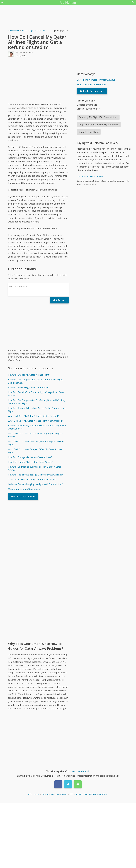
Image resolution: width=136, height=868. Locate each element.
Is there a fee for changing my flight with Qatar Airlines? (36, 484)
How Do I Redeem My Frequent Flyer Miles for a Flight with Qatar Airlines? (37, 427)
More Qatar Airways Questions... (24, 489)
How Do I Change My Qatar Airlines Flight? (29, 375)
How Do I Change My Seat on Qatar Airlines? (30, 457)
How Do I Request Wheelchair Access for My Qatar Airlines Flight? (37, 410)
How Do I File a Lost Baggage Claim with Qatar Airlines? (35, 475)
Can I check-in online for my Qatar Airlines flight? (32, 479)
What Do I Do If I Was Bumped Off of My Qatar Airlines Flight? (35, 451)
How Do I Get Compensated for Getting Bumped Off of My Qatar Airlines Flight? (37, 402)
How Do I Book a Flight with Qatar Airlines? (29, 387)
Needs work (84, 771)
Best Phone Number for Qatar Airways (96, 80)
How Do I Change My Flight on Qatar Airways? (31, 462)
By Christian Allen (25, 52)
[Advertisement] (49, 80)
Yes (74, 771)
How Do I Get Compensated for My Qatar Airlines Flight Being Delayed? (35, 381)
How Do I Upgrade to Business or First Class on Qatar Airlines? (35, 468)
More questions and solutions (92, 85)
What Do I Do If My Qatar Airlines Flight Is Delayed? (33, 416)
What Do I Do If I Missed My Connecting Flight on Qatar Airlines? (35, 435)
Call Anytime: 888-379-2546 (90, 177)
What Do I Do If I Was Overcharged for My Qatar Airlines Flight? (36, 443)
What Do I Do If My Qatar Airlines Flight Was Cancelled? (35, 421)
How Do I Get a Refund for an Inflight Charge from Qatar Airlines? (36, 394)
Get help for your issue (23, 496)
